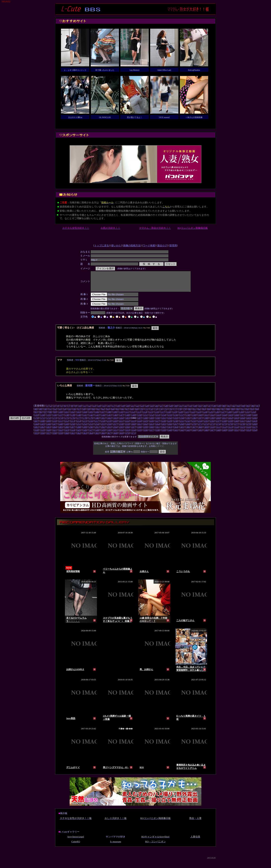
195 (188, 422)
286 (67, 431)
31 (181, 410)
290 (91, 431)
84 (209, 413)
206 (255, 422)
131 (247, 416)
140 (79, 419)
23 (142, 410)
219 (109, 425)
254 (97, 428)
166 (237, 419)
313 (230, 431)
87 (223, 413)
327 (91, 434)
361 (73, 437)
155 (170, 419)
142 (91, 419)
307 (194, 431)
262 (145, 428)
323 (67, 434)
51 (50, 413)
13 (94, 410)
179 (91, 422)
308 (200, 431)
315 (242, 431)
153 (158, 419)
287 (73, 431)
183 (115, 422)
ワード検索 (149, 245)
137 (61, 419)
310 (212, 431)
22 (137, 410)
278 (243, 428)
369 (121, 437)
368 (115, 437)
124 (205, 416)
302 (164, 431)
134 (43, 419)
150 (139, 419)
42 (234, 410)
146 (115, 419)
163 (218, 419)
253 (91, 428)
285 (61, 431)
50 (45, 413)
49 (41, 413)
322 (61, 434)
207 (36, 425)
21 (133, 410)
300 (151, 431)
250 (73, 428)
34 (195, 410)
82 (199, 413)
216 (91, 425)
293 (109, 431)
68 (132, 413)
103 (79, 416)
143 (97, 419)
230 (176, 425)
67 (127, 413)
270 (194, 428)
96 (41, 416)
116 (157, 416)
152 (151, 419)
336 (145, 434)
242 (248, 425)
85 (214, 413)
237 (218, 425)
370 (127, 437)
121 (187, 416)
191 (164, 422)
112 (133, 416)
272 (206, 428)
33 (190, 410)
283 (49, 431)
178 (85, 422)
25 (152, 410)
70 (141, 413)
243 (255, 425)
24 (147, 410)
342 (182, 434)
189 (151, 422)
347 (212, 434)
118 (169, 416)
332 (121, 434)
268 (182, 428)
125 (211, 416)
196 (194, 422)
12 (89, 410)
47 (258, 410)
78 (180, 413)
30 (176, 410)
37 (210, 410)
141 (85, 419)
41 (229, 410)
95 (36, 416)
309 (206, 431)
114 (145, 416)
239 (230, 425)
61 (98, 413)
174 (61, 422)
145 (109, 419)
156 (176, 419)
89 (233, 413)
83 (204, 413)
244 (36, 428)
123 (199, 416)
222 (127, 425)
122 (193, 416)
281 (36, 431)
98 (50, 416)
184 (121, 422)
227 (158, 425)
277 (237, 428)
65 (118, 413)
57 (79, 413)
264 (158, 428)
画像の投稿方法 (132, 245)
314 (236, 431)
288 (79, 431)
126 (217, 416)
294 (115, 431)
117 (163, 416)
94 (257, 413)
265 (164, 428)
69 (137, 413)
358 (55, 437)
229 (170, 425)
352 (243, 434)
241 (242, 425)
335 (139, 434)
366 (103, 437)
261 (139, 428)
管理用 (173, 245)
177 (79, 422)
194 (182, 422)
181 (103, 422)
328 (97, 434)
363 (85, 437)
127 (223, 416)
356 (43, 437)
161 (206, 419)
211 (61, 425)
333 (127, 434)
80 (190, 413)
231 (182, 425)
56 (74, 413)
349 (224, 434)
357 (49, 437)
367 (109, 437)
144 (103, 419)
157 (182, 419)
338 (158, 434)
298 (139, 431)
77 (175, 413)
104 (85, 416)
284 (55, 431)
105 (91, 416)
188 (145, 422)
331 (115, 434)
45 (248, 410)
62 (103, 413)
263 (151, 428)
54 (65, 413)
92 (247, 413)
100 (60, 416)
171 (43, 422)
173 (55, 422)
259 (127, 428)
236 (212, 425)
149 (133, 419)
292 (103, 431)
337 (151, 434)
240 (236, 425)
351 (237, 434)
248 (61, 428)
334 (133, 434)
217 (97, 425)
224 (139, 425)
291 (97, 431)
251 (79, 428)
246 (49, 428)
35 (200, 410)
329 (103, 434)
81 (194, 413)
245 (43, 428)
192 (170, 422)
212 (67, 425)
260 (133, 428)
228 (164, 425)
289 (85, 431)
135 (49, 419)
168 (249, 419)
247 (55, 428)
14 (99, 410)
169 (255, 419)
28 (166, 410)
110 (121, 416)
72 (151, 413)
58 (84, 413)
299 (145, 431)
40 (224, 410)
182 (109, 422)
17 (113, 410)
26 (157, 410)
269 (188, 428)
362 (79, 437)
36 (205, 410)
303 (170, 431)
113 (139, 416)
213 (73, 425)
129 (235, 416)
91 (242, 413)
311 (218, 431)
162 (212, 419)
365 (97, 437)
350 (230, 434)
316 (248, 431)
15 (104, 410)
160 (200, 419)
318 (36, 434)
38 (214, 410)
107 (103, 416)
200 (218, 422)
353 (249, 434)
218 (103, 425)
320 (49, 434)
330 (109, 434)
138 (67, 419)
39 (219, 410)
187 (139, 422)
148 (127, 419)
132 (253, 416)
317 (255, 431)
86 (218, 413)
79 (185, 413)
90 (238, 413)
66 (122, 413)
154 (164, 419)
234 (200, 425)
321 (55, 434)
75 (166, 413)
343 (188, 434)
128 (229, 416)
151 (145, 419)
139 (73, 419)
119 (175, 416)
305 (182, 431)
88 (228, 413)
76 (170, 413)
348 (218, 434)
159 (194, 419)
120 (181, 416)
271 (200, 428)
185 (127, 422)
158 (188, 419)
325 (79, 434)
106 (97, 416)
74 (161, 413)
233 (194, 425)
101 (66, 416)
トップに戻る (102, 245)
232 (188, 425)
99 (55, 416)
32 (185, 410)
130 (241, 416)
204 (243, 422)
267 (176, 428)
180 (97, 422)
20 (128, 410)
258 (121, 428)
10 (80, 410)
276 (230, 428)
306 (188, 431)
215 (85, 425)
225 (145, 425)
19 (123, 410)
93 (252, 413)
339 (164, 434)
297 (133, 431)
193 (176, 422)
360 (67, 437)
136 (55, 419)
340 (170, 434)
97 (45, 416)
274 (218, 428)
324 (73, 434)
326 (85, 434)
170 (36, 422)
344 (194, 434)
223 (133, 425)
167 (243, 419)
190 (158, 422)
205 (249, 422)
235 (206, 425)
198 (206, 422)
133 (36, 419)
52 (55, 413)
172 (49, 422)
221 (121, 425)
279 (249, 428)
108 (109, 416)
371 (133, 437)
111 (127, 416)
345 (200, 434)
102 (72, 416)
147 (121, 419)
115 (151, 416)
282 (43, 431)
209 (49, 425)
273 (212, 428)
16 (108, 410)
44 (243, 410)
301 (158, 431)
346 (206, 434)
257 (115, 428)
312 (224, 431)
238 (224, 425)
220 (115, 425)
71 (146, 413)
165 (230, 419)
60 (93, 413)
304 (176, 431)
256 (109, 428)
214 (79, 425)
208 (43, 425)
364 (91, 437)
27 (161, 410)
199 (212, 422)
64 (113, 413)
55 (69, 413)
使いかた (116, 245)
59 (89, 413)
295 (121, 431)
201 (224, 422)
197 (200, 422)
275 (224, 428)
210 (55, 425)
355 (36, 437)
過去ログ (162, 245)
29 (171, 410)
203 (237, 422)
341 (176, 434)
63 (108, 413)
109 (115, 416)
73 (156, 413)
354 (255, 434)
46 (253, 410)
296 (127, 431)
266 (170, 428)
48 (36, 413)
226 (151, 425)
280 (255, 428)
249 (67, 428)
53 (60, 413)
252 (85, 428)
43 (238, 410)
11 (85, 410)
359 (61, 437)
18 (118, 410)
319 (43, 434)
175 (67, 422)
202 (230, 422)
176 (73, 422)
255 (103, 428)
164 (224, 419)
